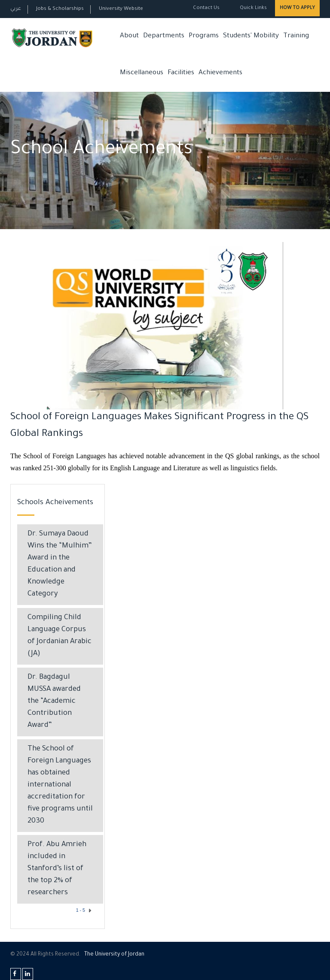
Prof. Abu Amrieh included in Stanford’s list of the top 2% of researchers (57, 869)
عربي (16, 9)
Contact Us (206, 8)
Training (296, 36)
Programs (204, 36)
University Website (121, 9)
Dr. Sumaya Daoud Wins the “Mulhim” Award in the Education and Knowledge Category (60, 564)
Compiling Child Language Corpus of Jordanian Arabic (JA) (60, 636)
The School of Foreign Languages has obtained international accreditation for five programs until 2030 (60, 785)
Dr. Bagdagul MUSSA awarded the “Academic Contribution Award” (54, 702)
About (129, 36)
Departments (164, 36)
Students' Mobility (251, 36)
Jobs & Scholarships (60, 9)
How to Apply (297, 8)
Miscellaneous (142, 73)
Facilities (181, 73)
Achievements (220, 73)
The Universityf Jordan (114, 955)
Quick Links (253, 8)
